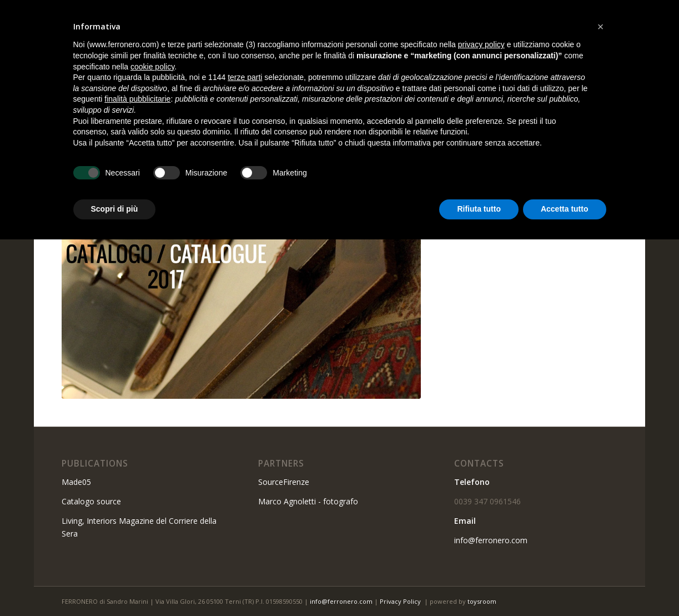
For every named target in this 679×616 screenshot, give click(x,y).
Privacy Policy (400, 601)
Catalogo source (91, 501)
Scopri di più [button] (115, 209)
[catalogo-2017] (241, 271)
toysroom (482, 601)
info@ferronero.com (491, 540)
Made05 (76, 482)
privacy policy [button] (481, 44)
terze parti (245, 77)
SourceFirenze (284, 482)
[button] (601, 27)
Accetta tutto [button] (565, 209)
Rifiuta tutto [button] (479, 209)
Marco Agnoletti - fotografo (308, 501)
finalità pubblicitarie (137, 99)
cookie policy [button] (152, 67)
